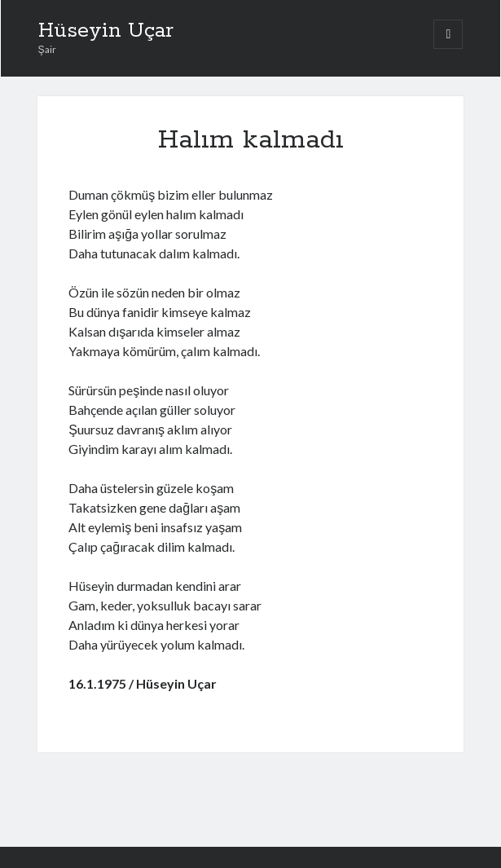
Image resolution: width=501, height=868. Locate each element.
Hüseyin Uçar (106, 31)
